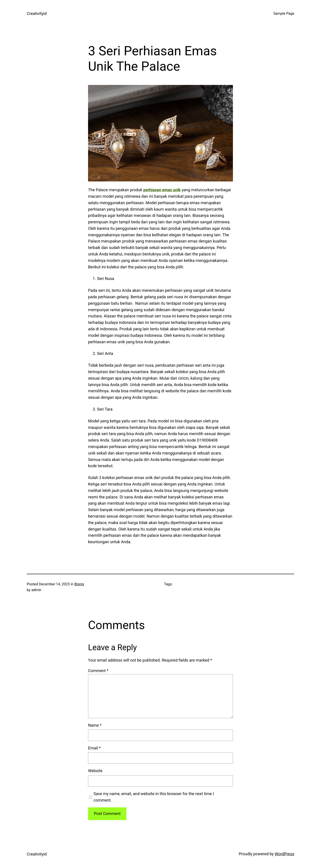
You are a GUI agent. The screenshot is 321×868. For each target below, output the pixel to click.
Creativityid (37, 13)
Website (95, 771)
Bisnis (79, 584)
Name (95, 725)
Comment (98, 671)
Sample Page (284, 13)
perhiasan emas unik (162, 190)
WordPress (285, 854)
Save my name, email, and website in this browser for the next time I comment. (154, 797)
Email (94, 748)
